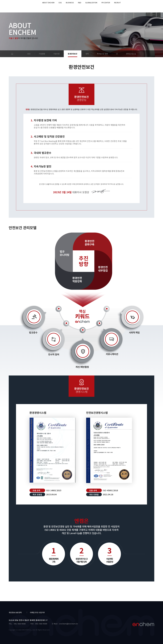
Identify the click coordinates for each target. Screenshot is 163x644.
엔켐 (143, 624)
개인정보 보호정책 (15, 612)
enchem (14, 6)
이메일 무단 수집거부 (37, 612)
